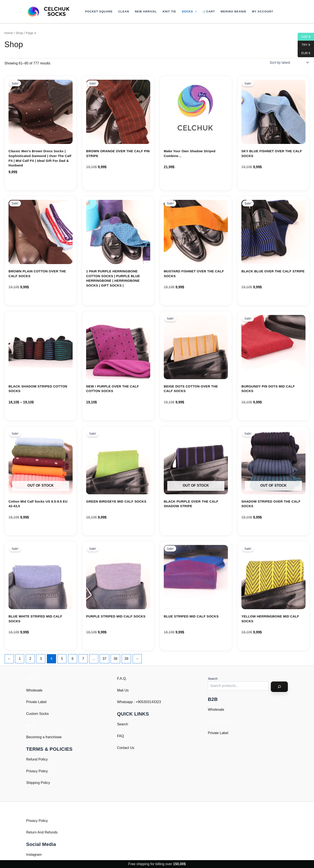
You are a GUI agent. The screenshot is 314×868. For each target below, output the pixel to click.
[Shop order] (289, 62)
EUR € (304, 53)
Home (9, 33)
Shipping (33, 783)
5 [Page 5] (62, 659)
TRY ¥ (304, 45)
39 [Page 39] (126, 659)
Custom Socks (37, 714)
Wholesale (34, 690)
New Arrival (146, 11)
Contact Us (126, 748)
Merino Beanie (234, 11)
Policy (45, 783)
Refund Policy (37, 759)
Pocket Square (99, 11)
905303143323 (149, 702)
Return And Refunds (42, 832)
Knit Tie (169, 11)
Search (123, 724)
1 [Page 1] (20, 659)
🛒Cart (209, 11)
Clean (124, 11)
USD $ (304, 37)
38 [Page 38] (115, 659)
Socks (189, 12)
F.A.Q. (122, 679)
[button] (195, 12)
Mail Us (123, 690)
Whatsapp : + (127, 702)
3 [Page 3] (41, 659)
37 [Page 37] (104, 659)
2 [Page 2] (30, 659)
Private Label (36, 702)
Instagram (34, 855)
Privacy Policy (37, 771)
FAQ (121, 736)
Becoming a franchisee (44, 737)
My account (263, 11)
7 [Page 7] (83, 659)
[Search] (279, 687)
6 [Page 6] (73, 659)
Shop (19, 33)
